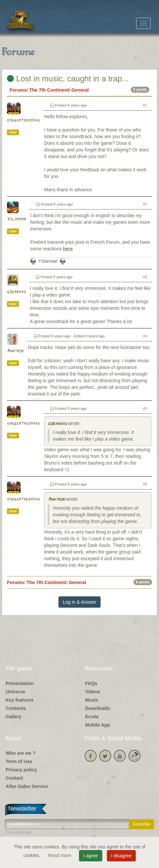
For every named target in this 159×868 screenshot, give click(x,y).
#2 (145, 204)
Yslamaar (17, 219)
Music (92, 700)
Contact (14, 778)
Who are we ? (21, 753)
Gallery (13, 717)
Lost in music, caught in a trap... (68, 79)
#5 (145, 408)
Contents (16, 708)
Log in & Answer (79, 602)
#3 (145, 277)
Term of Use (19, 761)
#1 (145, 105)
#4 (145, 336)
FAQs (91, 683)
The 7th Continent (49, 90)
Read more (60, 855)
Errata (92, 717)
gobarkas (16, 292)
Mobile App (98, 725)
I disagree (121, 856)
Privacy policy (21, 770)
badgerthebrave (24, 120)
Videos (93, 692)
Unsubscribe (18, 832)
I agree (91, 856)
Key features (20, 700)
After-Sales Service (27, 786)
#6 (145, 484)
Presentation (20, 683)
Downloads (98, 708)
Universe (15, 692)
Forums (18, 90)
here (68, 249)
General (80, 90)
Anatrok (15, 351)
